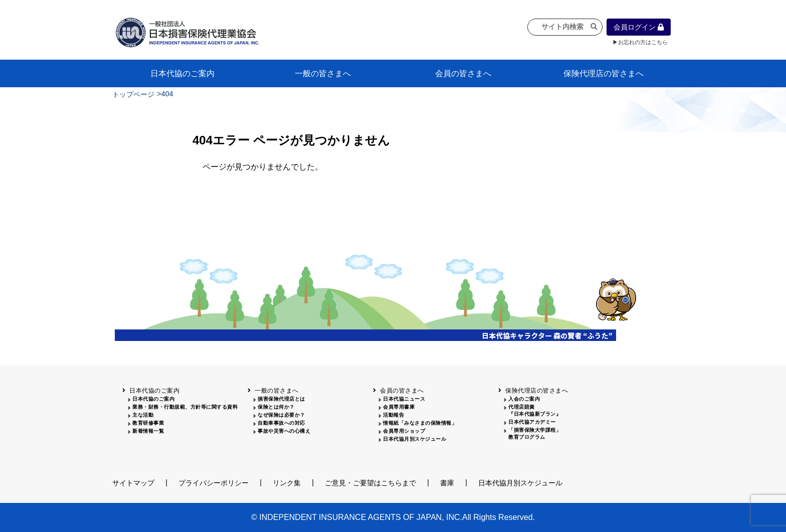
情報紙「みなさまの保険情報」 (420, 423)
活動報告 (394, 415)
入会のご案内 (524, 399)
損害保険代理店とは (281, 399)
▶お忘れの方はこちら (640, 42)
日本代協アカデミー (532, 422)
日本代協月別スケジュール (415, 439)
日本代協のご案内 (182, 73)
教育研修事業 (148, 423)
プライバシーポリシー (214, 483)
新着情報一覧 (148, 431)
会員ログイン (639, 27)
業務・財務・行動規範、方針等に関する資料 (185, 407)
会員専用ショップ (404, 431)
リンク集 (287, 483)
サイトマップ (133, 483)
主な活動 (143, 415)
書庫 (447, 483)
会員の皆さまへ (463, 73)
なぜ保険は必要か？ (281, 415)
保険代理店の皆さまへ (604, 73)
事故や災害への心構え (284, 431)
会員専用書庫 (399, 407)
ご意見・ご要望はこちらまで (370, 483)
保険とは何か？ (276, 407)
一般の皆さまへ (323, 73)
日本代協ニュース (404, 399)
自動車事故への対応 (281, 423)
